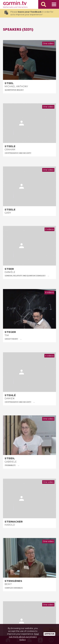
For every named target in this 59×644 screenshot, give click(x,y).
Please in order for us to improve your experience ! (29, 13)
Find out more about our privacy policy (24, 637)
